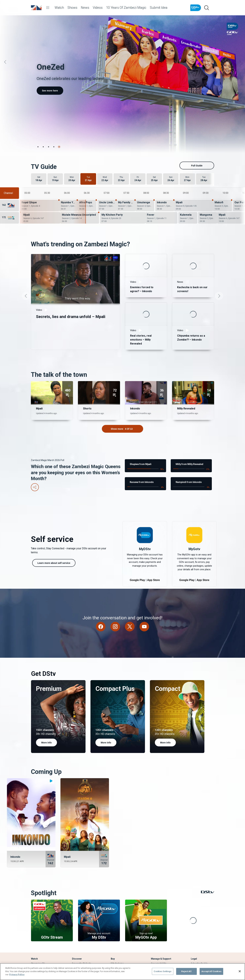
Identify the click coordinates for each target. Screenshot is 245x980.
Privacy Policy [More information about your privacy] (17, 974)
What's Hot (77, 933)
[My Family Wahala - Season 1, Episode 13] (126, 171)
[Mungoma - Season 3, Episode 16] (208, 183)
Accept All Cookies (211, 971)
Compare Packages (120, 933)
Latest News (78, 941)
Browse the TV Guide (82, 929)
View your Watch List (41, 933)
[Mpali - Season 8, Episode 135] (194, 171)
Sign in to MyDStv (159, 929)
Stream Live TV (38, 929)
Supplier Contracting (200, 941)
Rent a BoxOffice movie (42, 941)
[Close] (240, 971)
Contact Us (156, 941)
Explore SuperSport (80, 937)
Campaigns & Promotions (202, 933)
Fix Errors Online (158, 933)
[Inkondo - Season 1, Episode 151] (165, 171)
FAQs (193, 937)
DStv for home (117, 929)
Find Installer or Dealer (121, 937)
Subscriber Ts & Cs (199, 929)
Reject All (186, 971)
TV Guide (35, 937)
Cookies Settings (163, 971)
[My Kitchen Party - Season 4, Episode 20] (123, 183)
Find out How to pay (160, 937)
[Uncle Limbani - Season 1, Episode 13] (107, 171)
